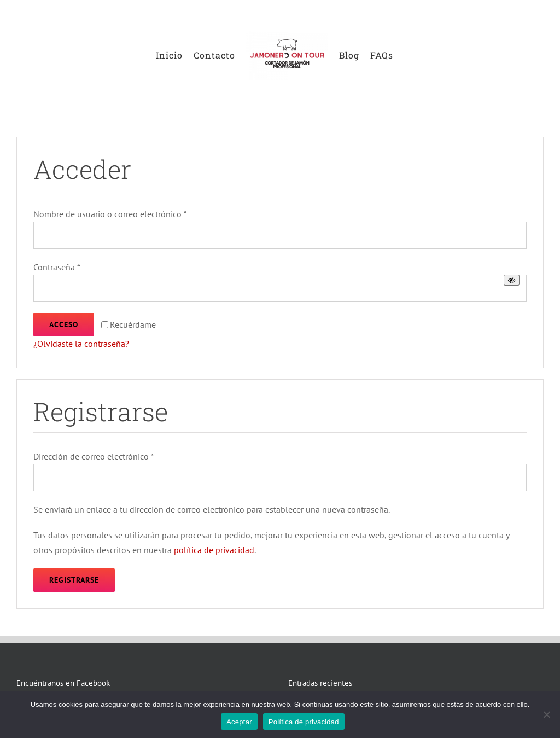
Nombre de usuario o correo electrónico (110, 214)
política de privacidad (214, 550)
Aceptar (239, 722)
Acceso (64, 324)
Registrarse (74, 580)
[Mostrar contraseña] (512, 280)
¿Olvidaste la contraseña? (81, 344)
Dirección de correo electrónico (94, 456)
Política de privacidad (304, 722)
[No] (546, 714)
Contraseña (57, 267)
